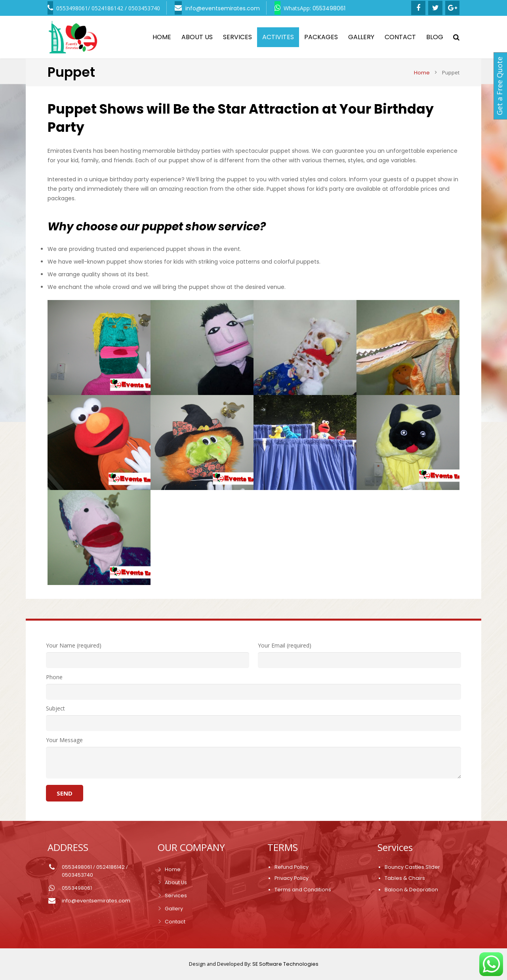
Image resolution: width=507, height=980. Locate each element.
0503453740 (77, 875)
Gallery (174, 909)
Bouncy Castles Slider (412, 867)
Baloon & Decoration (411, 890)
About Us (176, 882)
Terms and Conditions (303, 890)
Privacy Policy (292, 878)
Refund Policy (292, 867)
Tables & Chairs (405, 878)
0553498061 (77, 867)
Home (173, 869)
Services (176, 895)
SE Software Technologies (285, 964)
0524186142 (111, 867)
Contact (175, 922)
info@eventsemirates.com (96, 901)
